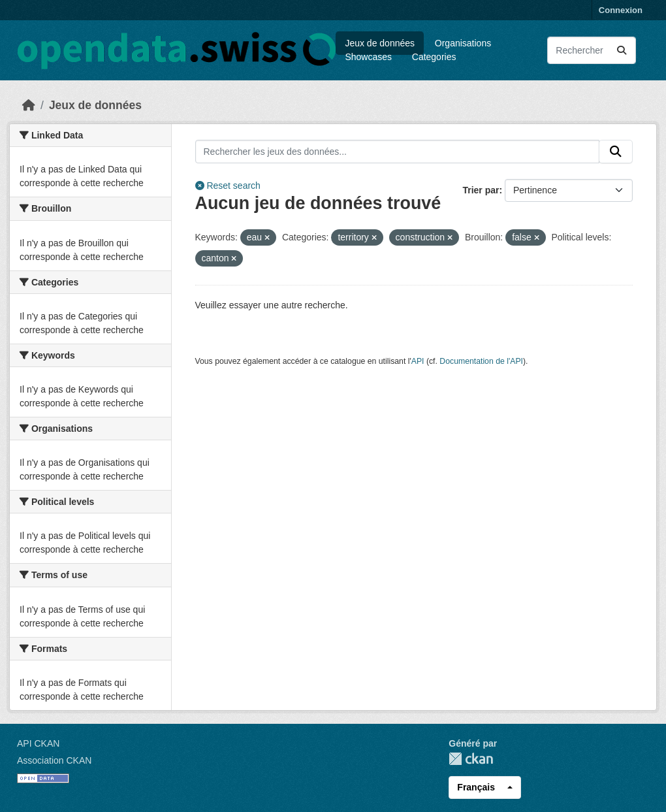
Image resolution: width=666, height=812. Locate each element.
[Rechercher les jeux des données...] (592, 50)
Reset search (228, 186)
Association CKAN (54, 760)
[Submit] (622, 50)
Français (476, 787)
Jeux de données (380, 43)
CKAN (471, 759)
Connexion (621, 10)
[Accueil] (29, 105)
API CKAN (38, 743)
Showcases (368, 57)
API (418, 361)
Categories (434, 57)
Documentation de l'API (481, 361)
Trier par (481, 190)
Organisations (463, 43)
